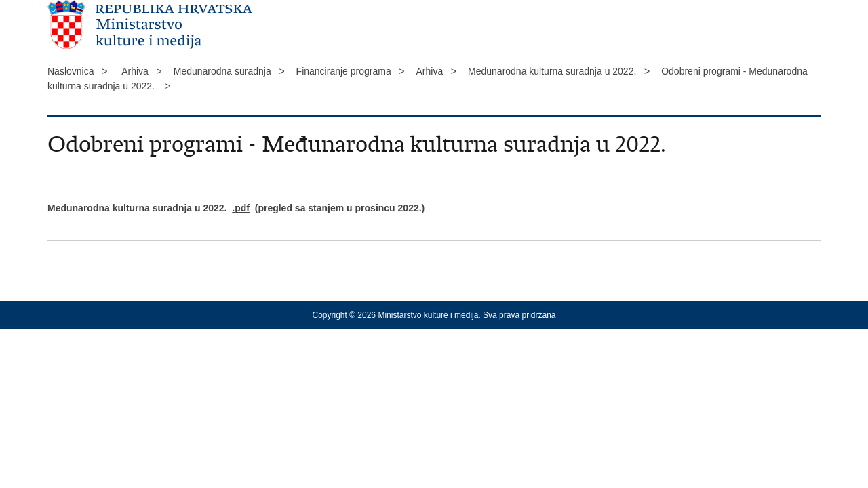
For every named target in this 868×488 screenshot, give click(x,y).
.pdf (241, 208)
